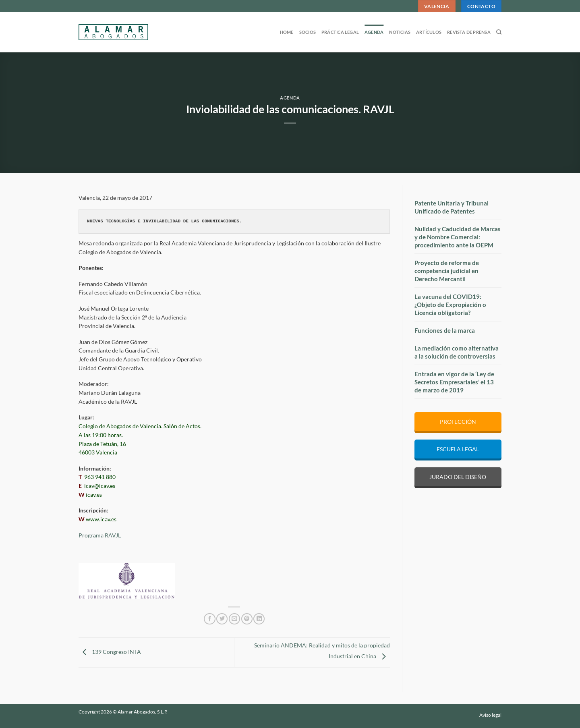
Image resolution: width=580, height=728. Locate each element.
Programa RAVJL (100, 535)
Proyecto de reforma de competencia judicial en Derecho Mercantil (447, 271)
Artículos (429, 32)
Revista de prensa (469, 32)
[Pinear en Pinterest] (247, 619)
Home (287, 32)
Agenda (374, 32)
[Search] (499, 32)
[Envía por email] (234, 619)
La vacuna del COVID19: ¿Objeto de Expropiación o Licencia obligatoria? (450, 305)
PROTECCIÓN (458, 422)
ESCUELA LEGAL (458, 449)
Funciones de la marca (445, 330)
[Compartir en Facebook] (209, 619)
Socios (308, 32)
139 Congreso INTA (110, 652)
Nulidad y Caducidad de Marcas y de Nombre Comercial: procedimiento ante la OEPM (458, 237)
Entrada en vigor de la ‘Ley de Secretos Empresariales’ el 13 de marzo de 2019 (454, 382)
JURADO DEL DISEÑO (458, 477)
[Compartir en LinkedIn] (259, 619)
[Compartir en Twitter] (222, 619)
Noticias (400, 32)
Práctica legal (340, 32)
